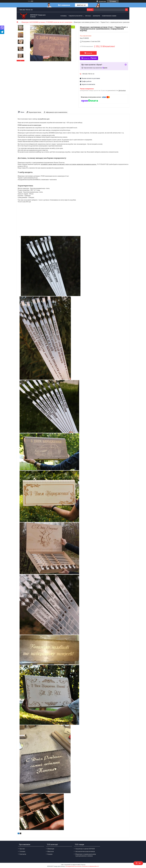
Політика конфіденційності (91, 866)
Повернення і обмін (109, 16)
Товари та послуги (76, 16)
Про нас (88, 16)
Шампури (51, 849)
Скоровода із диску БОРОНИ (85, 849)
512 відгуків (102, 1)
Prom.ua (83, 865)
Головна (64, 16)
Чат (138, 863)
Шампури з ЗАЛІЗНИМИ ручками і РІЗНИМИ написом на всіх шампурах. (47, 22)
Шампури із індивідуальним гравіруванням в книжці (86, 855)
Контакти (96, 16)
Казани (50, 854)
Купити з (90, 58)
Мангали (51, 851)
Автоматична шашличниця (85, 851)
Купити (89, 53)
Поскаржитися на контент (73, 866)
